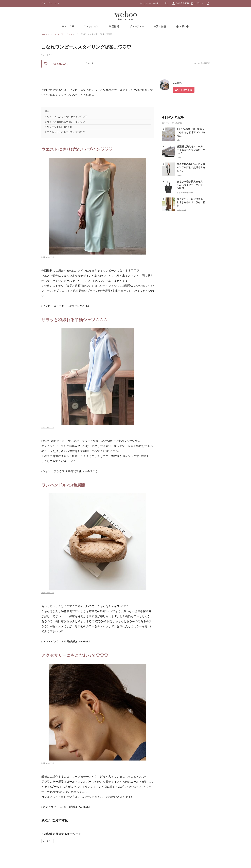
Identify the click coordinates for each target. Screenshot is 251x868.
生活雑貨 (114, 26)
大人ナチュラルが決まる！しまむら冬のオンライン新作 (191, 202)
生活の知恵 (160, 26)
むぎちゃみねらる (185, 192)
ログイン (199, 3)
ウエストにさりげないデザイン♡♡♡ (67, 117)
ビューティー (137, 26)
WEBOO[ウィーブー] (50, 34)
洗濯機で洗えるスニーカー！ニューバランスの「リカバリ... (191, 150)
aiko (179, 140)
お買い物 (183, 26)
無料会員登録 (183, 3)
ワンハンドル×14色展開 (60, 127)
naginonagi (181, 210)
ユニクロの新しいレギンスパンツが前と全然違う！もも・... (191, 167)
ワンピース (47, 841)
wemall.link (50, 257)
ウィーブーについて (50, 3)
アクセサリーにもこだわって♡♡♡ (66, 132)
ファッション (91, 26)
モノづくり (68, 26)
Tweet (90, 63)
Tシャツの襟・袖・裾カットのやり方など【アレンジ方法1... (192, 132)
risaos (179, 157)
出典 (43, 257)
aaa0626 (177, 83)
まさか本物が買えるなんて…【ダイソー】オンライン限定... (191, 185)
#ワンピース (47, 55)
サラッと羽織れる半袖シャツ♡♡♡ (66, 122)
